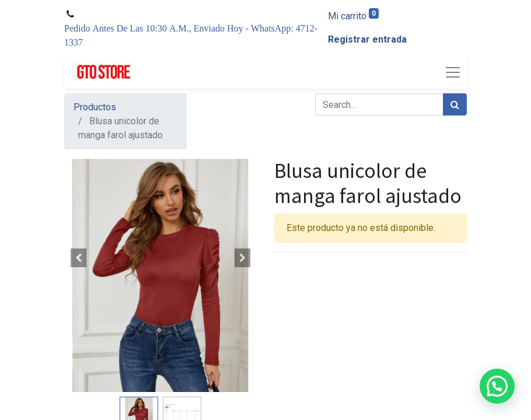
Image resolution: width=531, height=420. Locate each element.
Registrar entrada (367, 39)
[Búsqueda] (455, 104)
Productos (95, 107)
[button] (79, 258)
